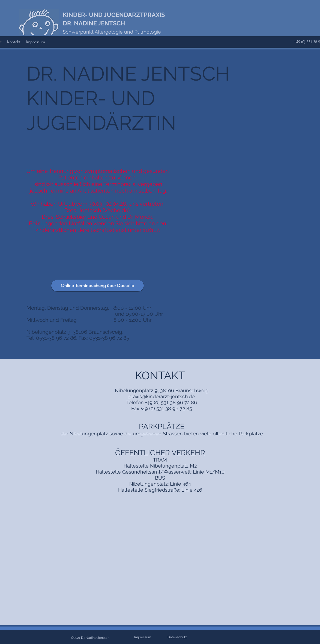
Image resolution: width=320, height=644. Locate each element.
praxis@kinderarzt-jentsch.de (162, 396)
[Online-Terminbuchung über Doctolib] (98, 286)
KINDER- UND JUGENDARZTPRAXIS (114, 15)
